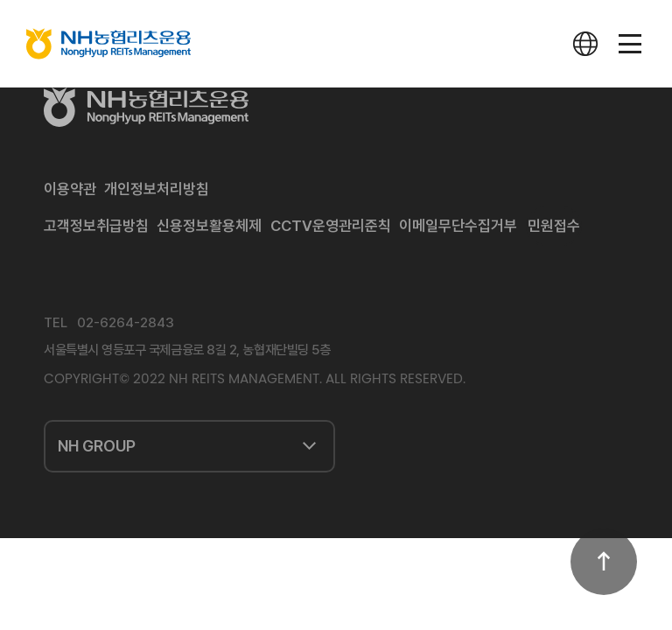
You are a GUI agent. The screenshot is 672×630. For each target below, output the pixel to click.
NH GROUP (97, 446)
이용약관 (70, 189)
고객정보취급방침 (96, 226)
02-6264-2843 (126, 323)
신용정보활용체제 (209, 226)
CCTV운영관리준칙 (331, 226)
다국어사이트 (585, 44)
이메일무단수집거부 (458, 226)
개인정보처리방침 (157, 189)
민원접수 (554, 226)
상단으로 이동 (604, 562)
